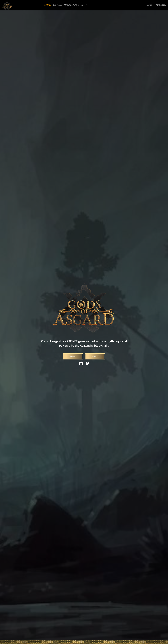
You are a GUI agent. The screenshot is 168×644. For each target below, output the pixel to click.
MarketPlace (71, 5)
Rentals (57, 5)
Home (48, 5)
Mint (84, 5)
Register (160, 5)
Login (150, 5)
